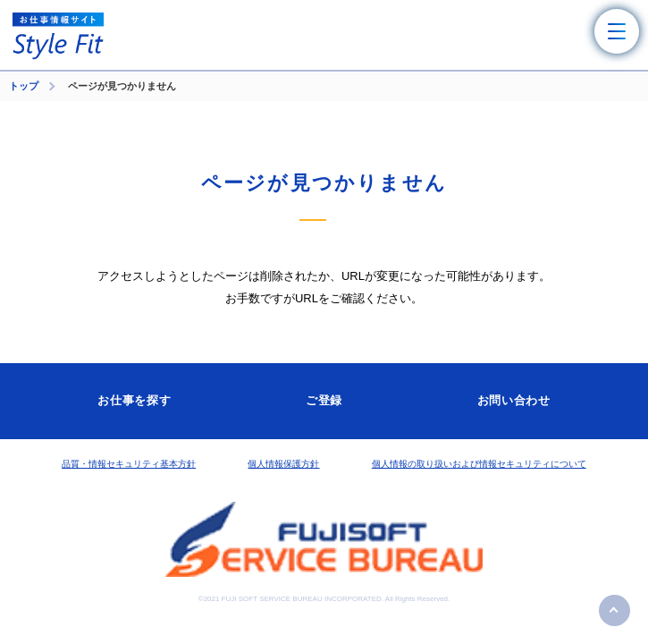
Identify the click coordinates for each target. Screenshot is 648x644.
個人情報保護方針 (283, 464)
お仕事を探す (134, 400)
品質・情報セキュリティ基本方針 (129, 464)
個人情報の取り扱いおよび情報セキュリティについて (479, 464)
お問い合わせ (514, 400)
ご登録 (324, 400)
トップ (24, 86)
